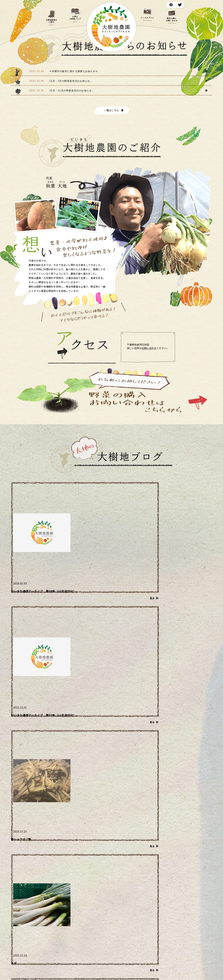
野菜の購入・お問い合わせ (187, 913)
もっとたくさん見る (45, 701)
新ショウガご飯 (160, 533)
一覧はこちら (113, 110)
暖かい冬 (156, 603)
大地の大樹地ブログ (88, 913)
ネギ (14, 603)
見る (66, 544)
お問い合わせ (149, 348)
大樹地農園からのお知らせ (124, 913)
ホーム (31, 913)
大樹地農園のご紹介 (56, 913)
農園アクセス (155, 913)
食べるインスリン (92, 603)
